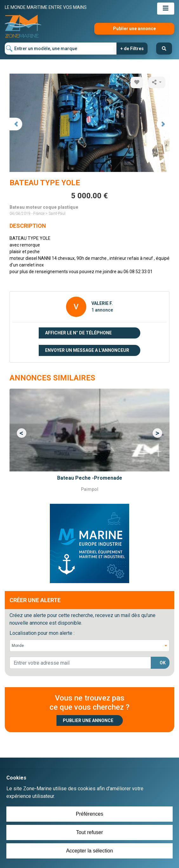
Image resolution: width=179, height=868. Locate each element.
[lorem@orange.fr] (80, 663)
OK (163, 663)
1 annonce (102, 310)
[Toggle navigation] (166, 9)
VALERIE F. (102, 303)
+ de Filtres (132, 49)
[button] (22, 433)
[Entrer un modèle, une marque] (61, 49)
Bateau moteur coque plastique (44, 207)
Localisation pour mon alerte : (42, 633)
